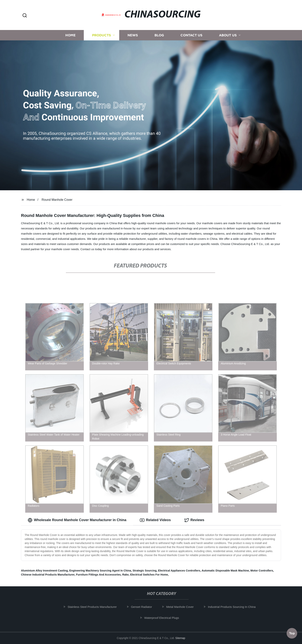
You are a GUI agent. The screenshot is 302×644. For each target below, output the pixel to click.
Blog (159, 35)
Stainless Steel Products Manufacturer (96, 607)
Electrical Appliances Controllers (179, 571)
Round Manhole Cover (57, 200)
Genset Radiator (145, 607)
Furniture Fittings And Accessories (98, 575)
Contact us (191, 35)
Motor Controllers (262, 571)
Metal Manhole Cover (184, 607)
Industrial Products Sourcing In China (236, 607)
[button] (25, 16)
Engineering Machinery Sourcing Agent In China (100, 571)
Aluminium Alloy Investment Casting (44, 571)
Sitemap (180, 638)
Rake (125, 575)
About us (228, 35)
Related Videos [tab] (155, 520)
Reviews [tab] (194, 520)
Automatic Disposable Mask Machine (225, 571)
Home (70, 35)
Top (292, 634)
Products (102, 35)
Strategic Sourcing (144, 571)
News (133, 35)
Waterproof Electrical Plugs (165, 618)
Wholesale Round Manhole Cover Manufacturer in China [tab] (77, 520)
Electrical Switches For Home (149, 575)
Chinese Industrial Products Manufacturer (48, 575)
